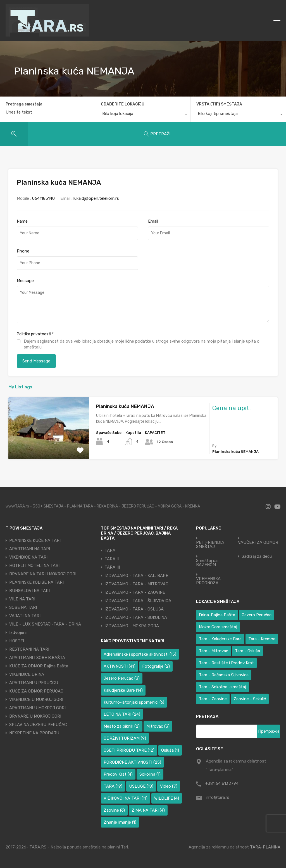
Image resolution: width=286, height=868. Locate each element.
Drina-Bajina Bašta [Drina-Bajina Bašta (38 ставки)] (217, 615)
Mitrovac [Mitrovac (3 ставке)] (158, 726)
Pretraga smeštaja (24, 104)
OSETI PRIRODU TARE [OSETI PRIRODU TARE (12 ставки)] (129, 750)
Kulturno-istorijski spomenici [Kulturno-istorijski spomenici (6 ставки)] (134, 702)
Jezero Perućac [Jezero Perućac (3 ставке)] (122, 678)
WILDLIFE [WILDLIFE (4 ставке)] (167, 798)
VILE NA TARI (22, 599)
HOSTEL (17, 641)
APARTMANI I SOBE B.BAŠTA (37, 658)
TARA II (112, 559)
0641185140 (43, 198)
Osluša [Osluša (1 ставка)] (170, 750)
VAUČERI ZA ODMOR (258, 543)
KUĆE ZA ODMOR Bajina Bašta (39, 666)
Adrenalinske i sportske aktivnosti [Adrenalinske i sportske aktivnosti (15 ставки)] (140, 654)
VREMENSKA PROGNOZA (208, 581)
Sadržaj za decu (257, 556)
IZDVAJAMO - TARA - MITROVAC (136, 584)
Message (25, 281)
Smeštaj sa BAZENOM (207, 563)
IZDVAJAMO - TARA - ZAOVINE (135, 592)
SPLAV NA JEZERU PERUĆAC (38, 725)
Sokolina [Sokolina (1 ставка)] (150, 774)
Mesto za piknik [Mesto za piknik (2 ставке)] (122, 726)
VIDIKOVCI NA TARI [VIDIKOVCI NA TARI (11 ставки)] (126, 798)
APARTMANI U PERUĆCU (34, 683)
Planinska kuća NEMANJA (125, 406)
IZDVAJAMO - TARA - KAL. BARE (136, 576)
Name (22, 221)
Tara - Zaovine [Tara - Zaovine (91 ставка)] (213, 699)
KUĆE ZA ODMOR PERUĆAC (36, 691)
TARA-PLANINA (265, 847)
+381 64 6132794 (222, 783)
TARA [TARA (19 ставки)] (113, 786)
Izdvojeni (18, 633)
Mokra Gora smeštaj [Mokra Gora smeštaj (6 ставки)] (218, 627)
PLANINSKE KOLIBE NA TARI (36, 582)
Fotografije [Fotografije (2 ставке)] (156, 666)
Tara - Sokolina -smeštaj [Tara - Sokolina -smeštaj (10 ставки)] (222, 687)
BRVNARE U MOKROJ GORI (35, 716)
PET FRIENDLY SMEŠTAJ (210, 545)
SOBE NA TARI (23, 607)
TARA (110, 550)
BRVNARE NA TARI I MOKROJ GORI (43, 574)
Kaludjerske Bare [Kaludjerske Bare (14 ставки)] (123, 690)
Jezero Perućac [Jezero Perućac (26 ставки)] (257, 615)
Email (153, 221)
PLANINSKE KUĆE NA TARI (35, 540)
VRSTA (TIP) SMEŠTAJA (219, 104)
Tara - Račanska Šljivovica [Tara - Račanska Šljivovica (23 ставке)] (224, 675)
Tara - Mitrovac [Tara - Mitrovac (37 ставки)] (214, 651)
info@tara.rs (218, 797)
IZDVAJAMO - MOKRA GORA (132, 626)
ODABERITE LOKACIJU (123, 104)
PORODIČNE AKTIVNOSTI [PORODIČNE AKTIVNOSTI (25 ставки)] (132, 762)
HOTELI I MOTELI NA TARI (34, 566)
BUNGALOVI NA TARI (29, 591)
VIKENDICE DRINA (27, 674)
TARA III (112, 567)
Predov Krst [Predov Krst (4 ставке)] (118, 774)
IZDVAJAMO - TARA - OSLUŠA (134, 609)
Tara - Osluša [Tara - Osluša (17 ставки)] (247, 651)
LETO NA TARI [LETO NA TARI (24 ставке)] (122, 714)
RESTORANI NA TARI (29, 649)
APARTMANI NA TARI (30, 549)
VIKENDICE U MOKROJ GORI (36, 699)
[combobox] (143, 115)
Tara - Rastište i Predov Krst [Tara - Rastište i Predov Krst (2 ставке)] (226, 663)
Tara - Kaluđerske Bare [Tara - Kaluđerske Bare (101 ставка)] (220, 639)
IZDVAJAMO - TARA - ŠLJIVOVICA (138, 601)
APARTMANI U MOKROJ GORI (37, 708)
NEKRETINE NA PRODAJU (34, 733)
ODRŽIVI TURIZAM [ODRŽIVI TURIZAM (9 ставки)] (125, 738)
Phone (23, 251)
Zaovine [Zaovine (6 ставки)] (114, 810)
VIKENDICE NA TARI (28, 557)
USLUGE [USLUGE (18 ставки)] (141, 786)
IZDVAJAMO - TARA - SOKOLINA (136, 617)
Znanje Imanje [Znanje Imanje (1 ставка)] (120, 822)
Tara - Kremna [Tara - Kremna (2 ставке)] (262, 639)
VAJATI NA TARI (25, 616)
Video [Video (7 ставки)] (169, 786)
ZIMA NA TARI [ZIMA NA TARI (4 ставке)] (148, 810)
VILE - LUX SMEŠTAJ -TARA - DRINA (45, 624)
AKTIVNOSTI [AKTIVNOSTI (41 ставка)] (120, 666)
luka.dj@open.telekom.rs (96, 198)
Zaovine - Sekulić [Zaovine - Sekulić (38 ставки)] (250, 699)
